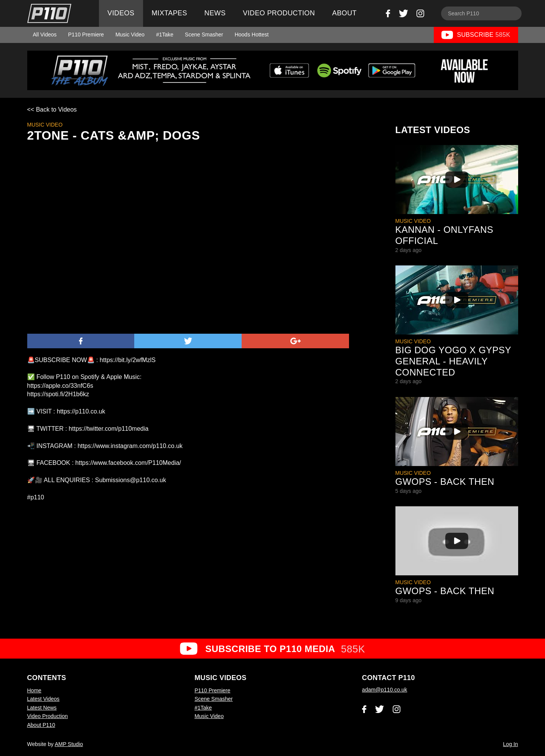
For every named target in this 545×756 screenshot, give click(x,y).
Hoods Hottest (252, 35)
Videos (121, 13)
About (344, 13)
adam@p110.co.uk (385, 690)
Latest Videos (44, 699)
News (215, 13)
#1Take (165, 35)
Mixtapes (169, 13)
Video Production (279, 13)
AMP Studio (69, 744)
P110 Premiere (86, 35)
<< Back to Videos (52, 110)
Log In (511, 744)
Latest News (42, 708)
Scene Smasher (204, 35)
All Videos (45, 35)
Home (34, 690)
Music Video (130, 35)
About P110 (41, 725)
